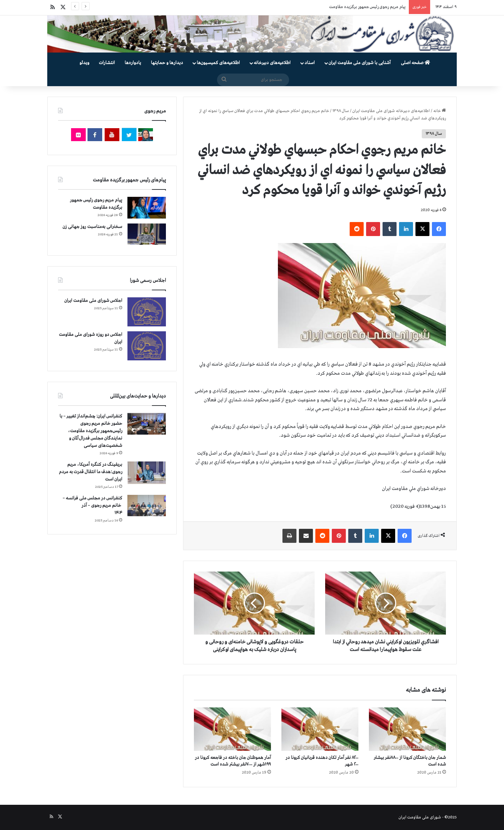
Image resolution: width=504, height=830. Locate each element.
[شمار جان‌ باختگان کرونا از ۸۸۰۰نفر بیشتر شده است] (407, 729)
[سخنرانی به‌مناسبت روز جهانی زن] (147, 234)
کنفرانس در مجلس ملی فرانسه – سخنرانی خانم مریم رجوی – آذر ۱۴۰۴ (92, 506)
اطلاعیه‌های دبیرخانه (272, 63)
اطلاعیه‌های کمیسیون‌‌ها (218, 63)
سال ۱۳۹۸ (341, 111)
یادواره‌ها (133, 63)
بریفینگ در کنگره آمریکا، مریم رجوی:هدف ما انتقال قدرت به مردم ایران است (90, 472)
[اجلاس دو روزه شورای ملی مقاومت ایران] (147, 346)
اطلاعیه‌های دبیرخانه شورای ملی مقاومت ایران (391, 111)
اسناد (310, 63)
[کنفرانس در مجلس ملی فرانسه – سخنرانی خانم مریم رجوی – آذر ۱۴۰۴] (147, 506)
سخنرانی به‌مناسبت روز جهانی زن (92, 227)
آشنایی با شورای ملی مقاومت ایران (360, 63)
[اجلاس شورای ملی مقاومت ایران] (147, 312)
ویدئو (84, 63)
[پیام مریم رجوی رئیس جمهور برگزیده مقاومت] (147, 208)
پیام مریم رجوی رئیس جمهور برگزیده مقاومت (367, 7)
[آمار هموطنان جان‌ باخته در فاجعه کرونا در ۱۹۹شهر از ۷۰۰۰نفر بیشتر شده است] (232, 729)
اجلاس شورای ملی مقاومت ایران (93, 301)
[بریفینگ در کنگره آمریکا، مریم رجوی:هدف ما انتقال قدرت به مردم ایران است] (147, 473)
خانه (440, 111)
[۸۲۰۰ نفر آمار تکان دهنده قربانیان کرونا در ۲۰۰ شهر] (320, 729)
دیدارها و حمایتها (167, 63)
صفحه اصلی (415, 63)
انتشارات (107, 63)
